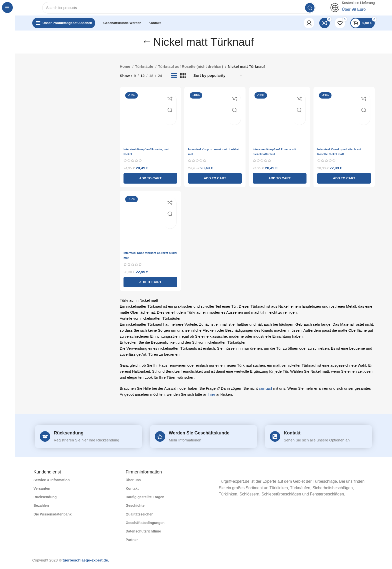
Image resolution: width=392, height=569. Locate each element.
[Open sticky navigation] (64, 28)
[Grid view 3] (174, 80)
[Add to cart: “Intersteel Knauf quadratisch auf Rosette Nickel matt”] (346, 179)
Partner (132, 541)
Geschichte (135, 507)
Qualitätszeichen (139, 515)
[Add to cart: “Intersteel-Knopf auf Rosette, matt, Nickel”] (149, 179)
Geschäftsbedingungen (145, 524)
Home (125, 71)
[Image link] (215, 473)
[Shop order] (218, 80)
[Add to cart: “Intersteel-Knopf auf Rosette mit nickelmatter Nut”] (280, 179)
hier (212, 396)
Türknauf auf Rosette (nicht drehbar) (191, 71)
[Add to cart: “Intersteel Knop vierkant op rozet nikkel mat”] (149, 283)
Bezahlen (41, 507)
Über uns (133, 481)
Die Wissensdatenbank (52, 515)
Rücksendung (69, 434)
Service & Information (52, 481)
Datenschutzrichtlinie (143, 533)
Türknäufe (145, 71)
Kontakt (292, 434)
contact (265, 390)
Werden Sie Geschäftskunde (199, 434)
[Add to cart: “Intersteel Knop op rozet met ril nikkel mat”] (215, 179)
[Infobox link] (353, 10)
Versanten (42, 490)
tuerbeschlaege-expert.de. (86, 562)
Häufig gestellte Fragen (145, 498)
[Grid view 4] (183, 80)
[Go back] (147, 47)
